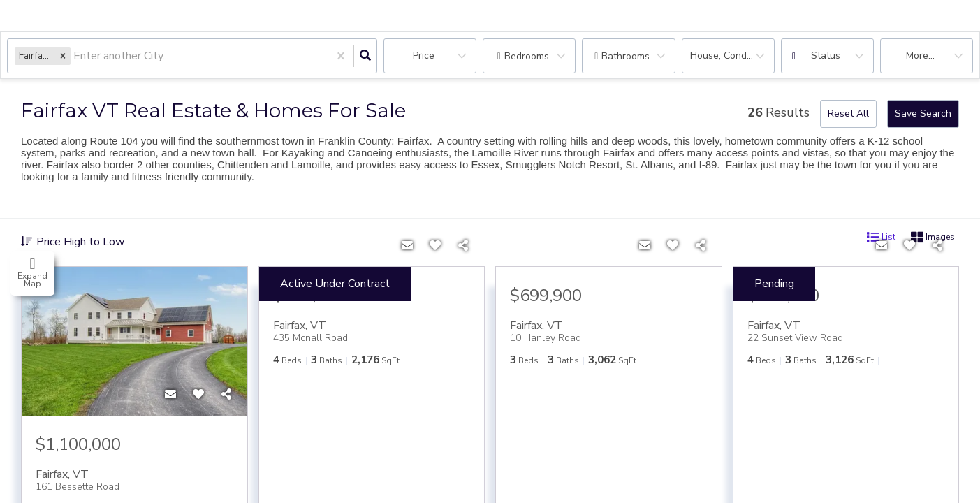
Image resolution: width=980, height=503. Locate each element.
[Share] (226, 395)
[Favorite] (198, 395)
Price (424, 56)
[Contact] (170, 395)
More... (920, 56)
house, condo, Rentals (732, 56)
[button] (63, 56)
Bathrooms (626, 56)
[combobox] (75, 56)
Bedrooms (527, 56)
